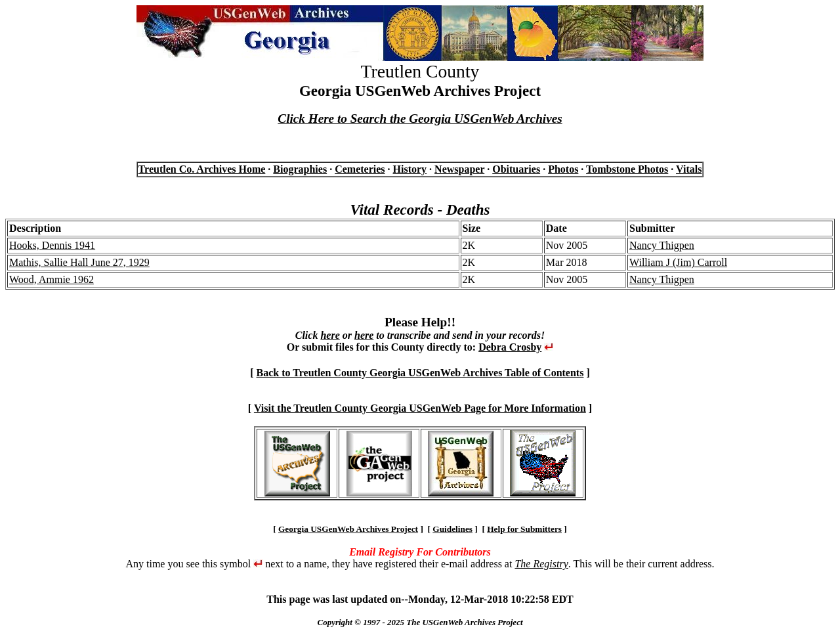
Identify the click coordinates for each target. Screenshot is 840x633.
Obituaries (516, 169)
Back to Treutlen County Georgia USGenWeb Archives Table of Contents (420, 373)
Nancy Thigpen (662, 245)
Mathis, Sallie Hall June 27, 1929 (79, 262)
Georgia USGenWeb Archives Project (348, 529)
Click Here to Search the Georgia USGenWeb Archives (420, 119)
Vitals (689, 169)
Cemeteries (360, 169)
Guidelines (452, 529)
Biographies (300, 169)
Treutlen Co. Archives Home (202, 169)
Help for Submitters (524, 529)
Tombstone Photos (627, 169)
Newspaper (459, 169)
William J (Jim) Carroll (678, 262)
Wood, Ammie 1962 (52, 279)
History (410, 169)
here (330, 335)
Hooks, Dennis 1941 (52, 245)
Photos (563, 169)
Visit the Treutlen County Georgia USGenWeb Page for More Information (420, 408)
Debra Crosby (510, 347)
